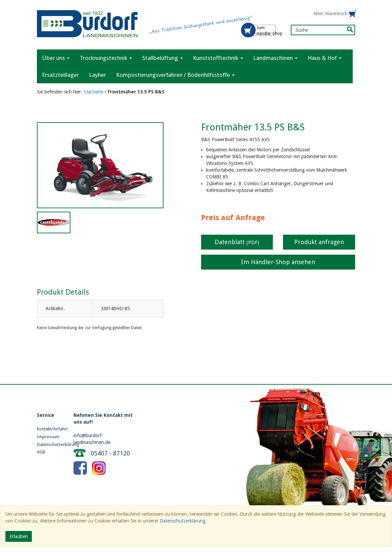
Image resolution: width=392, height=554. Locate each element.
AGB (41, 452)
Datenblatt (237, 242)
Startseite (93, 92)
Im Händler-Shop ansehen (278, 262)
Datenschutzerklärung (50, 444)
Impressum (48, 437)
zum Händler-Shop (269, 31)
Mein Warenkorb (331, 14)
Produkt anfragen (319, 242)
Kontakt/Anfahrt (50, 429)
